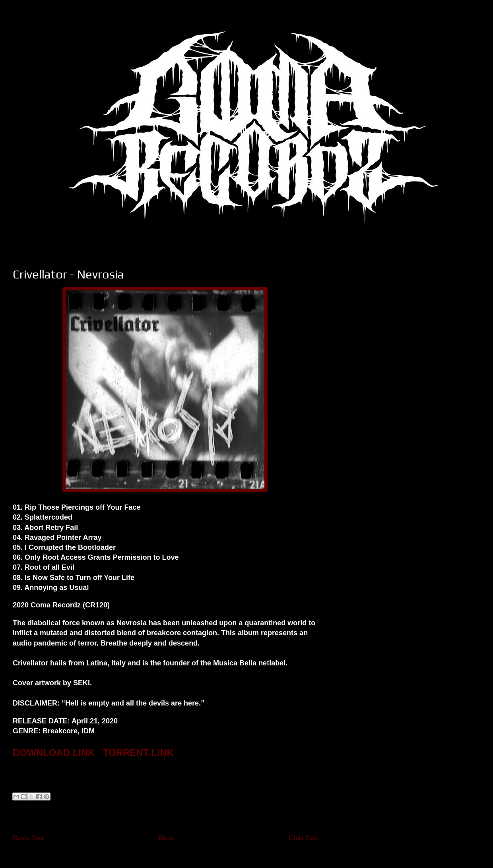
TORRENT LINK (138, 753)
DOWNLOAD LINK (54, 753)
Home (166, 838)
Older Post (303, 838)
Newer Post (28, 838)
